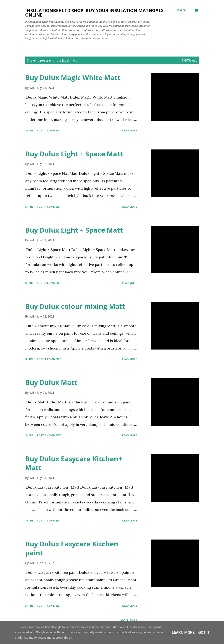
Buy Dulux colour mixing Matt (75, 306)
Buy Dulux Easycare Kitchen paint (72, 548)
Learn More (183, 632)
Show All (189, 60)
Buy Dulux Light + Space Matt (74, 154)
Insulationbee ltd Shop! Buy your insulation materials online (94, 13)
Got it (204, 632)
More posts (129, 620)
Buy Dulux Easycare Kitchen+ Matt (74, 463)
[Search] (181, 10)
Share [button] (29, 130)
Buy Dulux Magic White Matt (73, 78)
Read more (130, 130)
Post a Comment (49, 130)
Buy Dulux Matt (51, 383)
